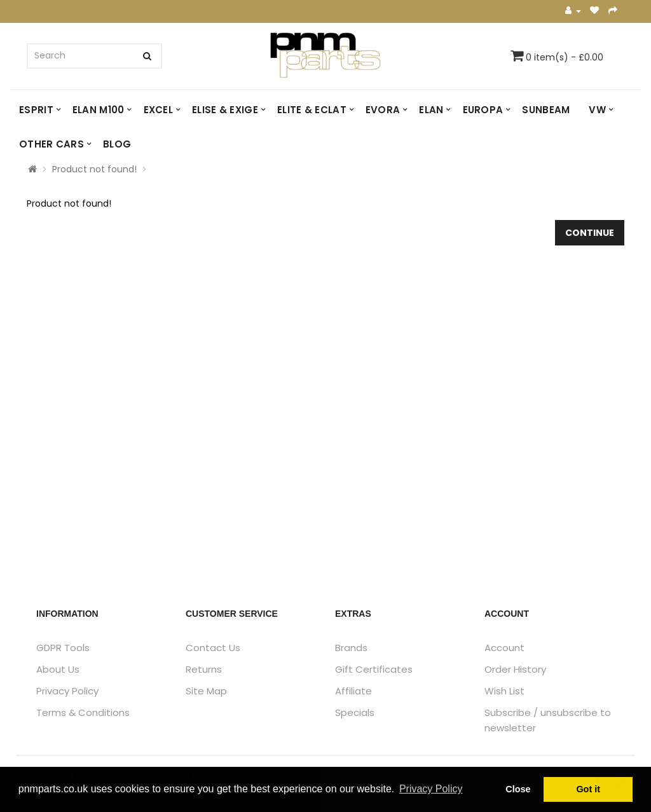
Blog (117, 144)
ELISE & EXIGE (225, 110)
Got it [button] (588, 789)
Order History (515, 669)
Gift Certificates (374, 669)
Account (504, 648)
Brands (351, 648)
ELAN (431, 110)
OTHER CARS (51, 144)
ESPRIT (36, 110)
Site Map (206, 691)
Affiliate (353, 691)
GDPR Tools (63, 648)
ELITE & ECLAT (312, 110)
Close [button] (518, 789)
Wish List (504, 691)
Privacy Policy (67, 691)
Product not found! (94, 169)
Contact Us (213, 648)
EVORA (383, 110)
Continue (590, 233)
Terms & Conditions (83, 712)
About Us (58, 669)
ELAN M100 (99, 110)
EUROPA (483, 110)
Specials (355, 712)
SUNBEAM (546, 110)
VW (597, 110)
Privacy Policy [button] (431, 789)
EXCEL (159, 110)
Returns (204, 669)
